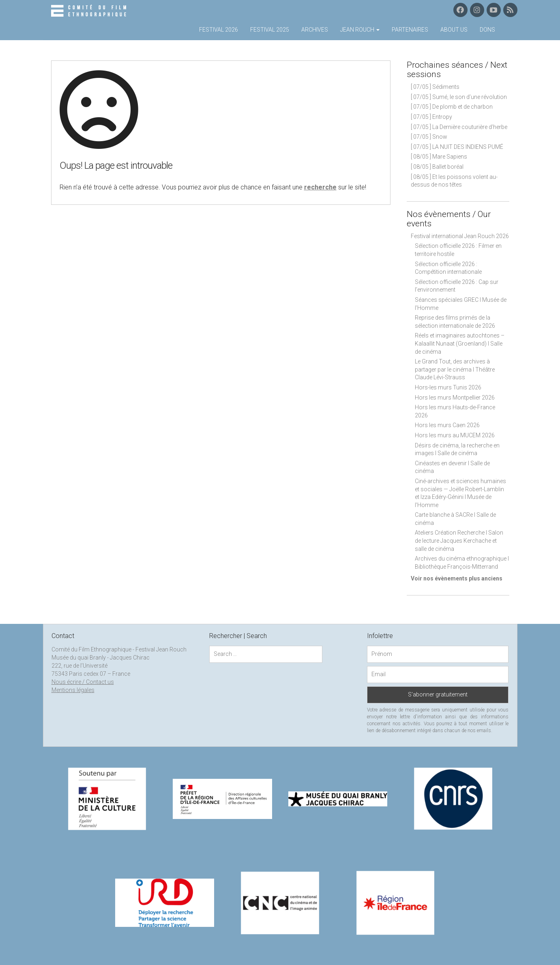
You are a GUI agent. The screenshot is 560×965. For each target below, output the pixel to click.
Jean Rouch (360, 30)
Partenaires (410, 30)
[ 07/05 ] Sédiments (435, 87)
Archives (315, 30)
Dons (487, 30)
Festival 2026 (219, 30)
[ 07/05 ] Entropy (431, 117)
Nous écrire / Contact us (83, 682)
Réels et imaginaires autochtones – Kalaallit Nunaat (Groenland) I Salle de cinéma (460, 343)
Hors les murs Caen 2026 (447, 425)
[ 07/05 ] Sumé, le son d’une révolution (459, 97)
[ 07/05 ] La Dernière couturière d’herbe (459, 127)
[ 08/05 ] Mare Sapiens (439, 157)
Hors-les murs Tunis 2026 (448, 387)
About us (454, 30)
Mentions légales (73, 690)
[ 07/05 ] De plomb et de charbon (452, 107)
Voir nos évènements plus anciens (457, 578)
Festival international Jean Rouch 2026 (460, 236)
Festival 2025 (270, 30)
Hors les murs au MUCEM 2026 (455, 435)
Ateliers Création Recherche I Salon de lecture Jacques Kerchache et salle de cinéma (459, 541)
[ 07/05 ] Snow (429, 137)
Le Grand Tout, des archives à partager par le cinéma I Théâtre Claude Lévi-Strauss (455, 369)
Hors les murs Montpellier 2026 (455, 398)
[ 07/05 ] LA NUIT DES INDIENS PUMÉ (457, 147)
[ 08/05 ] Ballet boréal (437, 167)
